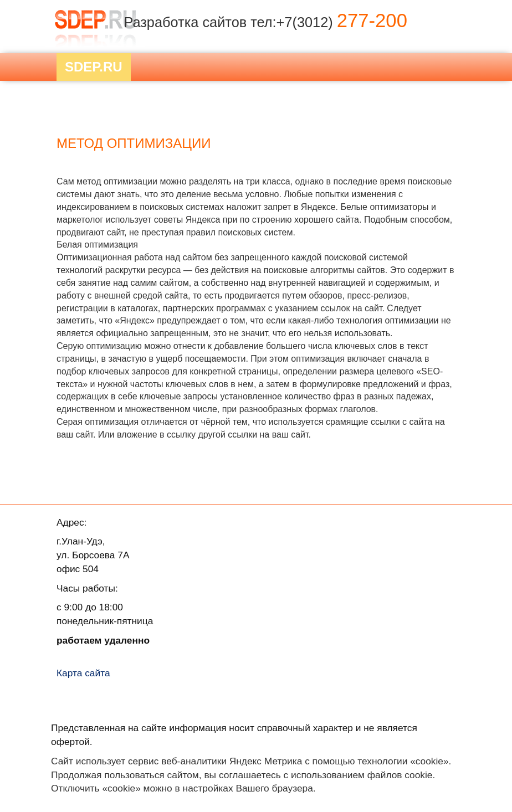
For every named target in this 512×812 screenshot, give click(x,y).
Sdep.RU (94, 67)
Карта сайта (83, 673)
